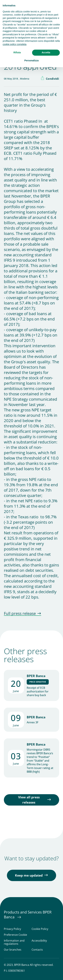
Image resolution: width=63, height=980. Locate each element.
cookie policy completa (15, 44)
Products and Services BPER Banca (28, 914)
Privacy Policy (12, 929)
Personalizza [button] (32, 60)
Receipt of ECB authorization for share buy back (38, 691)
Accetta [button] (46, 52)
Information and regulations (14, 942)
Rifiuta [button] (17, 52)
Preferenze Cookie (15, 935)
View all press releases (29, 800)
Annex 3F (33, 722)
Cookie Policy (40, 929)
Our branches (13, 950)
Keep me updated (29, 875)
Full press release (20, 614)
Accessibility (39, 941)
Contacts (37, 950)
